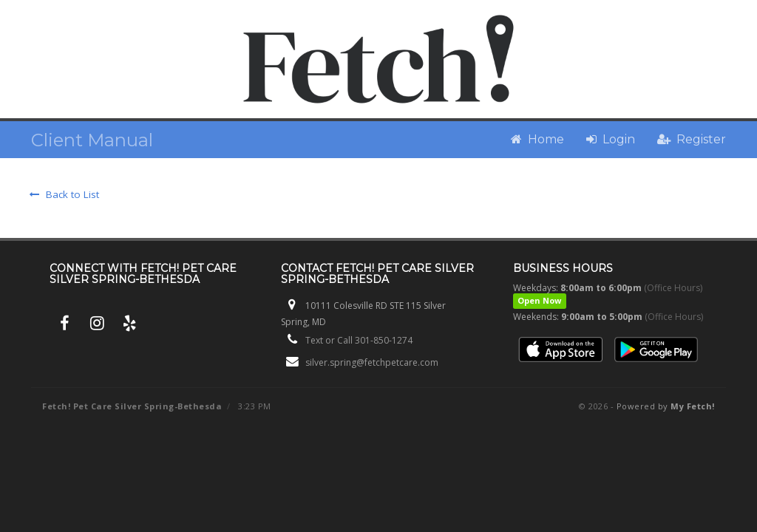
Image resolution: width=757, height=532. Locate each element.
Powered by (666, 406)
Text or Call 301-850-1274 (359, 340)
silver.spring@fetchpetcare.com (372, 362)
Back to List (64, 194)
